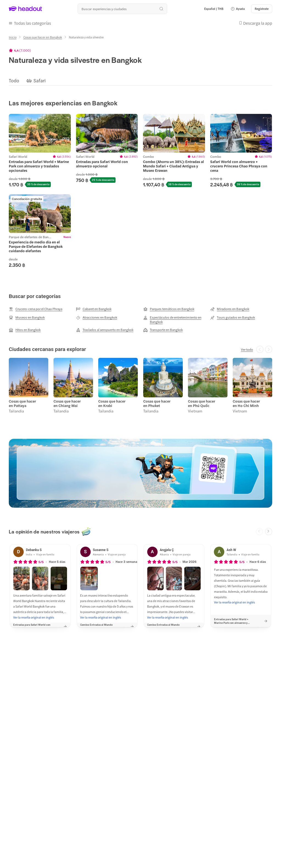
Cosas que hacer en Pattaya (22, 403)
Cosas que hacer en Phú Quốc (202, 403)
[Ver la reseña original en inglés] (34, 617)
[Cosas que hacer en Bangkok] (43, 37)
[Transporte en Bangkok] (163, 330)
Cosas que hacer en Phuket (157, 403)
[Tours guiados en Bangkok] (233, 318)
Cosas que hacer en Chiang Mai (67, 403)
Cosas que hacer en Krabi (112, 403)
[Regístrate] (262, 9)
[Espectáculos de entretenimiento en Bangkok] (174, 319)
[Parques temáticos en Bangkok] (169, 309)
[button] (238, 9)
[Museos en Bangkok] (27, 318)
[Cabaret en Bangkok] (94, 309)
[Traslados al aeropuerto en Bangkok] (105, 330)
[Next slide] (269, 532)
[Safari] (40, 81)
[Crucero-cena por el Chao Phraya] (36, 309)
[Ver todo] (247, 349)
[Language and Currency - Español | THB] (214, 9)
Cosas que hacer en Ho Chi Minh (246, 403)
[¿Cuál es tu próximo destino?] (122, 9)
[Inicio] (13, 37)
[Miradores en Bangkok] (230, 309)
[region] (140, 81)
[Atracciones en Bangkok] (97, 318)
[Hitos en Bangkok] (25, 330)
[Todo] (14, 81)
